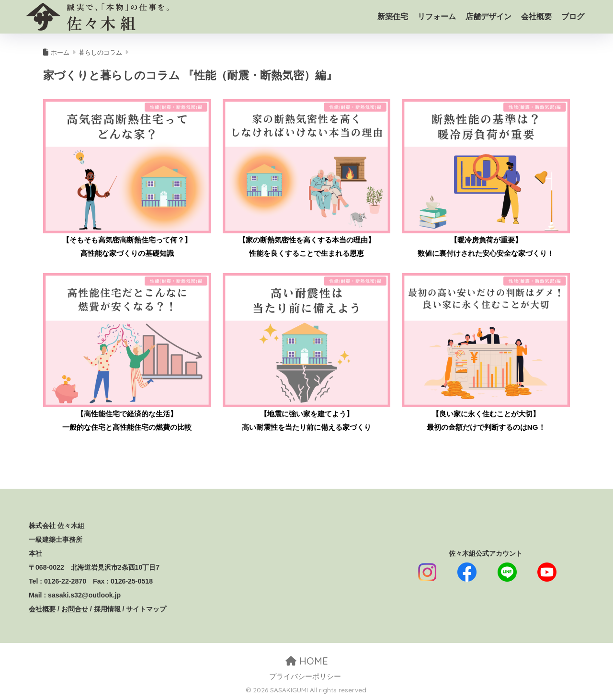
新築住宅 (393, 17)
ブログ (573, 17)
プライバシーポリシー (305, 677)
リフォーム (437, 17)
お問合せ (75, 609)
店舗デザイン (488, 17)
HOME (307, 661)
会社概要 (536, 17)
